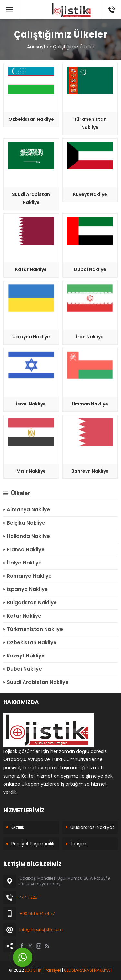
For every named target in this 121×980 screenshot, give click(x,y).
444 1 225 (28, 897)
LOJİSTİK (33, 970)
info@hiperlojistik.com (41, 930)
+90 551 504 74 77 (37, 913)
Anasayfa (38, 47)
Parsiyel (53, 970)
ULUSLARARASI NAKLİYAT (88, 970)
